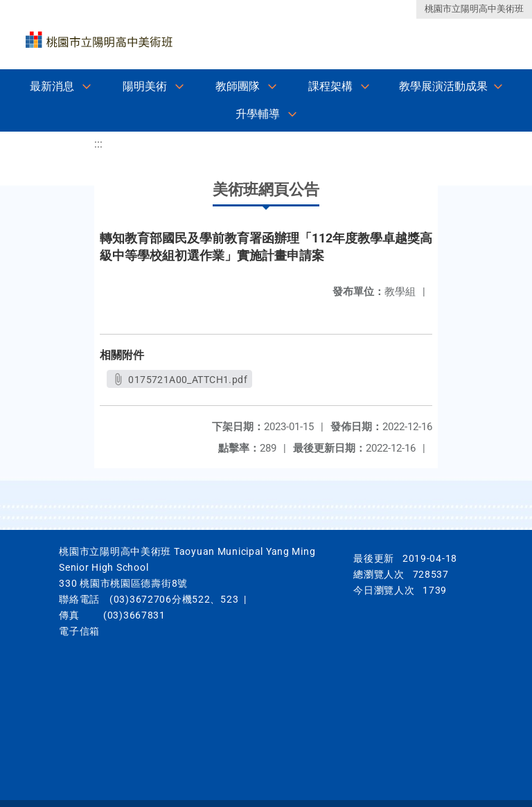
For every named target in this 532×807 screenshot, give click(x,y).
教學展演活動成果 (443, 86)
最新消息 (52, 86)
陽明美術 (145, 86)
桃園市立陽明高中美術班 (474, 9)
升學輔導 (258, 114)
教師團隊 (238, 86)
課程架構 (330, 86)
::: (98, 144)
